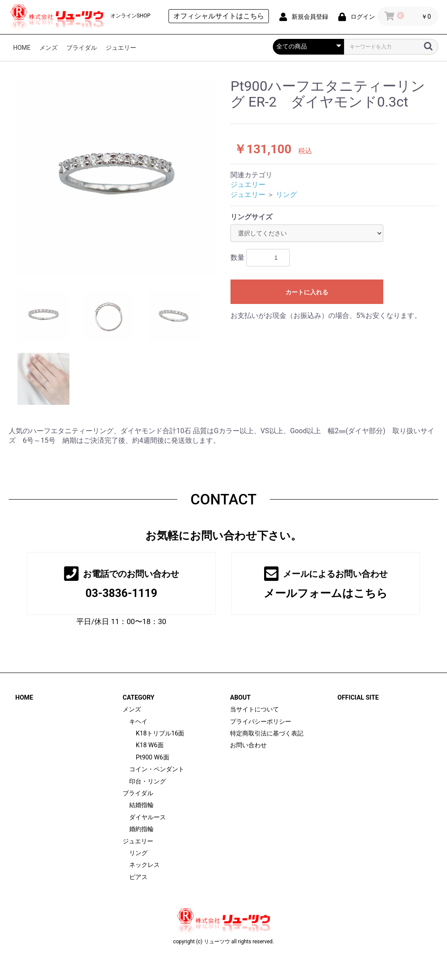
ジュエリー (121, 48)
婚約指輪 (141, 829)
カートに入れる (307, 292)
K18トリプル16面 (160, 733)
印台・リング (148, 782)
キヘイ (138, 722)
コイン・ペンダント (157, 769)
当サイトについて (254, 709)
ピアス (138, 877)
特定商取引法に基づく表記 (267, 733)
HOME (22, 48)
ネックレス (144, 865)
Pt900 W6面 (153, 757)
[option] (116, 177)
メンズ (48, 48)
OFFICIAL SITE (358, 698)
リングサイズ (251, 217)
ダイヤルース (148, 817)
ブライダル (82, 48)
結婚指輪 (141, 805)
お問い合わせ (248, 745)
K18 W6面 (150, 745)
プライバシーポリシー (261, 722)
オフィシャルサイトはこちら (219, 16)
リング (286, 195)
